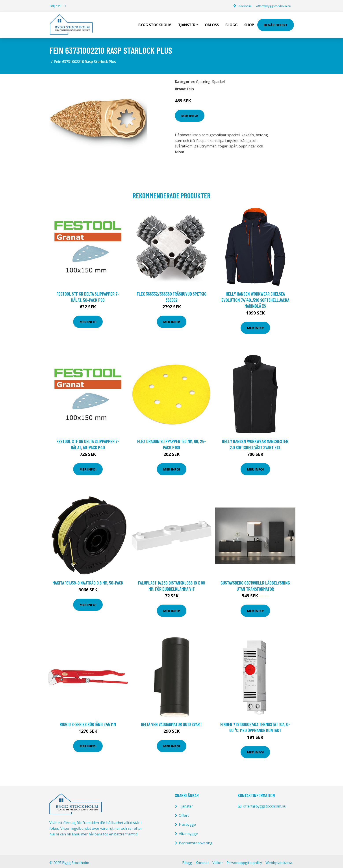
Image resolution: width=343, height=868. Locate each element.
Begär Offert (276, 23)
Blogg (232, 23)
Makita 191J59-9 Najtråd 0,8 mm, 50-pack (88, 580)
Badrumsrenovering (196, 840)
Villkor (218, 860)
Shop (249, 23)
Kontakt (202, 860)
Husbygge (187, 821)
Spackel (218, 79)
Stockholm (241, 6)
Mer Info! (190, 112)
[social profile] (65, 6)
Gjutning (203, 79)
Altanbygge (188, 831)
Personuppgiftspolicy (244, 860)
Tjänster (186, 803)
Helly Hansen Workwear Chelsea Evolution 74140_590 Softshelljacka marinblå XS (255, 297)
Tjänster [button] (187, 23)
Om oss (212, 23)
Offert (184, 812)
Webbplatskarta (279, 860)
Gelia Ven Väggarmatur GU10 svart (171, 721)
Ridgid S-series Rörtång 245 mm (88, 721)
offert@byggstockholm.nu (272, 6)
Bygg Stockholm (155, 23)
